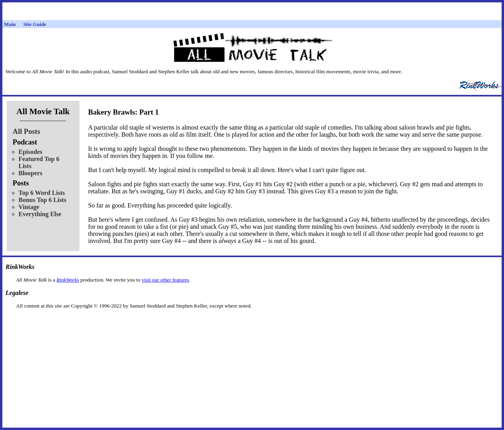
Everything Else (40, 214)
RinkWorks (68, 280)
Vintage (29, 207)
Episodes (30, 152)
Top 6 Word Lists (42, 193)
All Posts (26, 131)
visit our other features (165, 280)
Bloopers (30, 173)
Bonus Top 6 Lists (42, 200)
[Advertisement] (252, 322)
